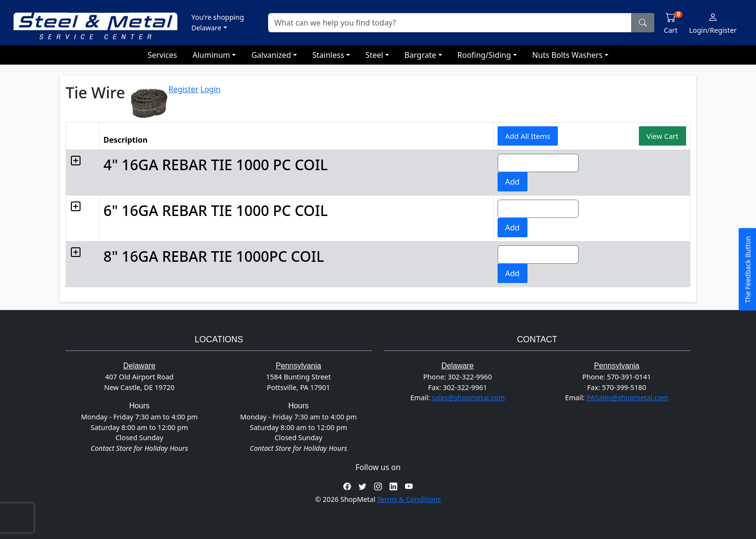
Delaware (140, 366)
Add (507, 182)
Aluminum (211, 55)
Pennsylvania (298, 366)
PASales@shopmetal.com (627, 398)
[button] (218, 22)
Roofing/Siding (484, 55)
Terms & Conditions (409, 499)
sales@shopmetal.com (468, 398)
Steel (374, 55)
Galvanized (271, 55)
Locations (219, 339)
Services (162, 55)
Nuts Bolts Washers (567, 55)
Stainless (328, 55)
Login (211, 89)
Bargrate (420, 55)
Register (183, 89)
